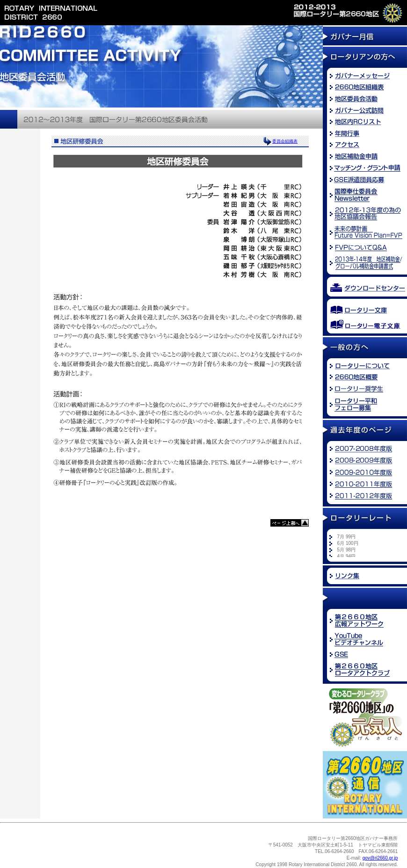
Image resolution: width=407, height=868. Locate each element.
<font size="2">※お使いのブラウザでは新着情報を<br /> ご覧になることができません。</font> (367, 545)
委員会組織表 (285, 141)
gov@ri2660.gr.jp (380, 858)
